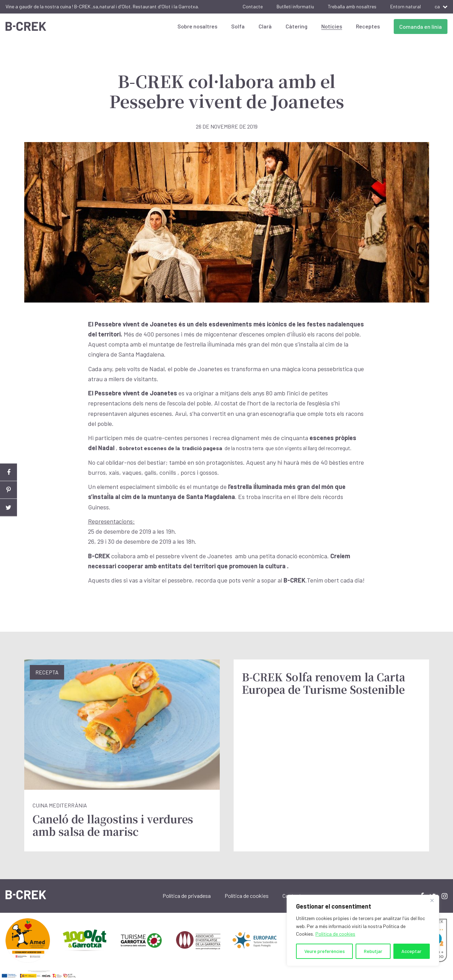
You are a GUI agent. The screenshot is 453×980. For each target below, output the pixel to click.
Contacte (253, 6)
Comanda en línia (421, 27)
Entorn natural (406, 6)
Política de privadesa (187, 896)
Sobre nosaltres (197, 26)
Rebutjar (373, 951)
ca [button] (441, 6)
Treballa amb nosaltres (352, 6)
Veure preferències (325, 951)
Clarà (265, 26)
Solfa (238, 26)
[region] (363, 930)
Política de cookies (335, 934)
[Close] (432, 901)
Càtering (297, 26)
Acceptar (411, 951)
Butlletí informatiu (295, 6)
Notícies (332, 26)
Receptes (368, 26)
